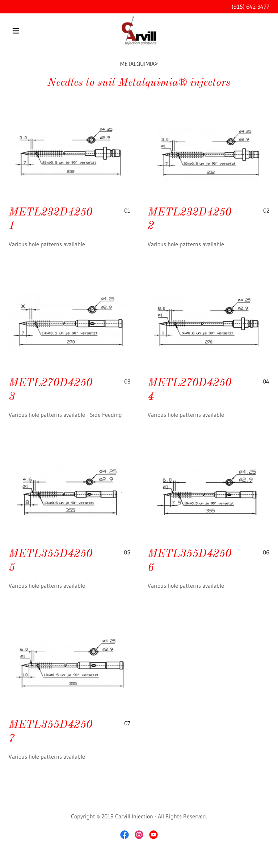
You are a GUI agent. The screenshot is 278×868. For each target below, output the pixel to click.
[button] (28, 31)
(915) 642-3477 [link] (250, 7)
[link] (139, 31)
